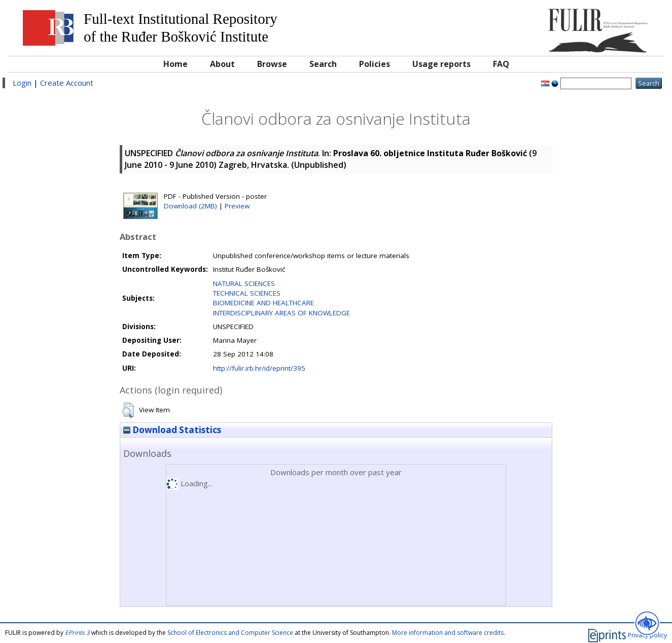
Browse (272, 64)
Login (22, 83)
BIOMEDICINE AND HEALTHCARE (263, 303)
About (222, 64)
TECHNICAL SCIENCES (247, 293)
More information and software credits (448, 633)
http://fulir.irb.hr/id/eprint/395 (259, 368)
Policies (375, 64)
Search (323, 64)
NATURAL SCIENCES (244, 283)
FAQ (501, 64)
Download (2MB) (190, 206)
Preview (237, 206)
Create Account (67, 83)
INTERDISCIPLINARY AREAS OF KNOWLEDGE (281, 313)
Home (175, 64)
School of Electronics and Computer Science (230, 633)
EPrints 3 (77, 633)
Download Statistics (172, 430)
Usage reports (441, 64)
